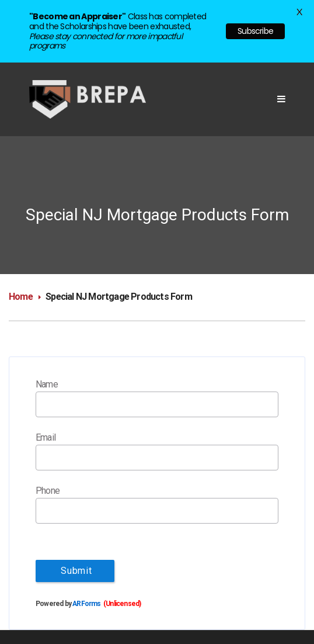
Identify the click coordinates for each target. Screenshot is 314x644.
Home (21, 297)
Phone (48, 491)
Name (47, 384)
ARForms (86, 604)
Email (46, 437)
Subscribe (255, 31)
